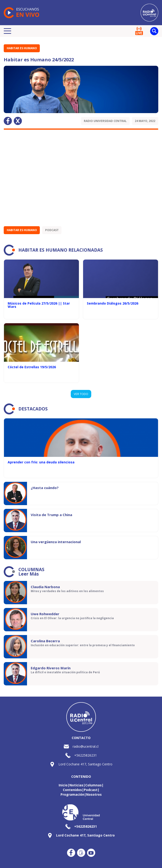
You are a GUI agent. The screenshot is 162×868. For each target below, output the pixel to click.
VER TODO (81, 394)
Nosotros (94, 794)
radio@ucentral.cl (86, 746)
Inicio (63, 785)
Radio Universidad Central (105, 121)
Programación (72, 794)
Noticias (76, 785)
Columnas (93, 785)
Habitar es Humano (22, 48)
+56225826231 (86, 755)
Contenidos (72, 790)
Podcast (52, 230)
